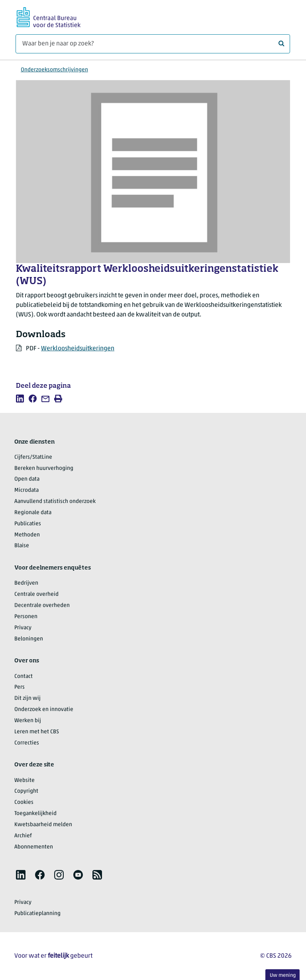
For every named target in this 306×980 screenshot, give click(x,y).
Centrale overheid (36, 594)
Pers (20, 687)
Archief (23, 836)
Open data (27, 479)
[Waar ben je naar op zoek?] (153, 44)
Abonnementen (34, 847)
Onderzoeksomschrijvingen (54, 70)
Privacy (23, 628)
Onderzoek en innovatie (44, 710)
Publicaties (28, 524)
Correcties (27, 743)
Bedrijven (26, 583)
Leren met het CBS (37, 732)
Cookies (24, 802)
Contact (24, 677)
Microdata (26, 490)
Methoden (27, 535)
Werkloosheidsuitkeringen (78, 349)
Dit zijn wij (27, 698)
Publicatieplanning (37, 914)
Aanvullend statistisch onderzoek (55, 502)
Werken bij (28, 721)
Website (25, 781)
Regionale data (33, 513)
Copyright (26, 791)
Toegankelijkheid (35, 814)
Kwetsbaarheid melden (43, 825)
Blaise (22, 546)
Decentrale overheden (42, 606)
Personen (26, 617)
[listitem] (20, 399)
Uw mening (283, 975)
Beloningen (29, 639)
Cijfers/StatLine (33, 457)
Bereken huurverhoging (44, 468)
